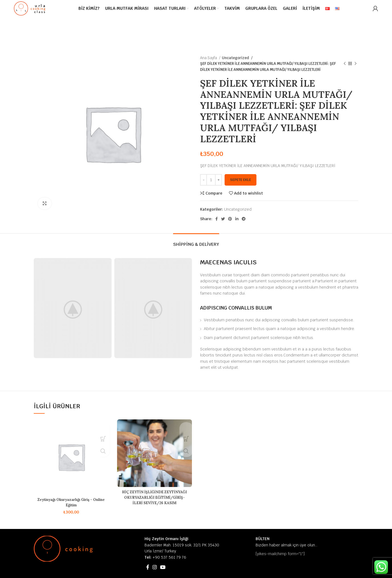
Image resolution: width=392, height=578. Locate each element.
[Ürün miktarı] (211, 180)
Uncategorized (235, 58)
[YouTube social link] (163, 567)
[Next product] (356, 64)
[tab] (196, 242)
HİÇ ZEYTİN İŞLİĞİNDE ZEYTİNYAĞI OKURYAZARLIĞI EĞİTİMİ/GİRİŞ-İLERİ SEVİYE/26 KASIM (154, 500)
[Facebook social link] (217, 219)
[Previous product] (345, 64)
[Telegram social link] (244, 219)
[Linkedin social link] (237, 219)
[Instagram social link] (155, 567)
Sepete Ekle (241, 180)
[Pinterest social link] (230, 219)
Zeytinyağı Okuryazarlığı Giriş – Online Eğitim (71, 502)
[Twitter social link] (223, 219)
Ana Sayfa (209, 58)
